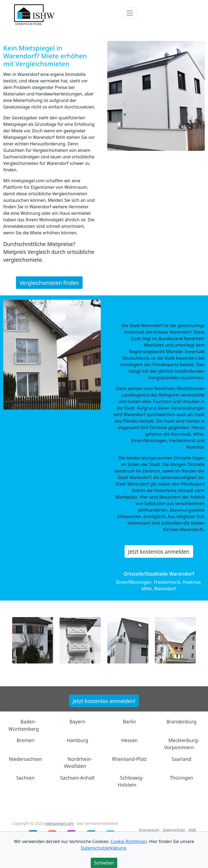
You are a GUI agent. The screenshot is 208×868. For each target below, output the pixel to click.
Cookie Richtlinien (129, 841)
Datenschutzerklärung (103, 848)
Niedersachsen (26, 759)
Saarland (182, 759)
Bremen (25, 740)
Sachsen (25, 777)
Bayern (77, 722)
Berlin (130, 722)
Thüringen (181, 777)
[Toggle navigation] (130, 13)
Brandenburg (181, 722)
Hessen (130, 740)
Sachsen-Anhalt (77, 777)
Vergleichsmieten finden (49, 283)
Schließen (104, 863)
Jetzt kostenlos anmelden (159, 552)
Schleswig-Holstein (131, 781)
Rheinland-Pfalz (129, 759)
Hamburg (78, 740)
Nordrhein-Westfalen (78, 762)
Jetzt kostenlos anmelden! (104, 701)
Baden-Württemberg (24, 725)
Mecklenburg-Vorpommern (182, 744)
